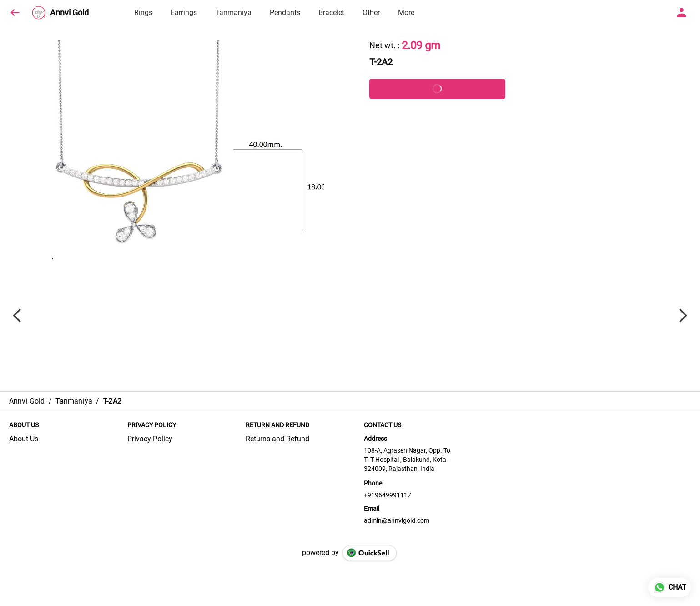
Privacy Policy (150, 439)
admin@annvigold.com (397, 520)
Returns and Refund (277, 439)
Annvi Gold (69, 13)
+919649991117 (388, 495)
